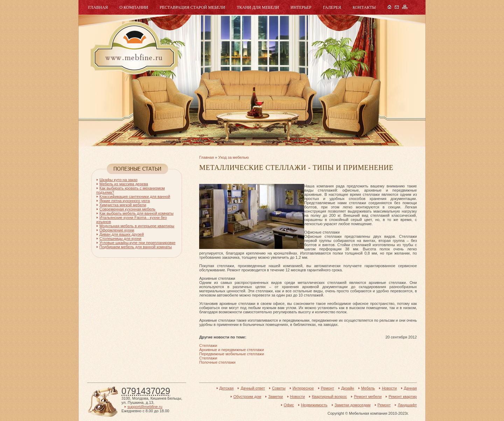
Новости (389, 388)
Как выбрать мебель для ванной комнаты (136, 213)
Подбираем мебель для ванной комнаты (136, 247)
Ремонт (328, 388)
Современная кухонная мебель (127, 209)
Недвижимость (314, 405)
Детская (227, 388)
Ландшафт (407, 405)
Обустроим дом (247, 397)
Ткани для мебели (258, 7)
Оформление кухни (117, 230)
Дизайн (348, 388)
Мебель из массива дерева (124, 184)
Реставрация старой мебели (192, 7)
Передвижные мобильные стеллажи (232, 354)
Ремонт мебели (368, 397)
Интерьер (301, 7)
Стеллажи (208, 345)
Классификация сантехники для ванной (135, 197)
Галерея (332, 7)
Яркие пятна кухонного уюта (125, 201)
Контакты (364, 7)
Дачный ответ (253, 388)
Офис (289, 405)
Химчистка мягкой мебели (123, 205)
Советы (279, 388)
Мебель (133, 48)
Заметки (275, 397)
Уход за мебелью (233, 157)
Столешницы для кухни (120, 238)
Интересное (303, 388)
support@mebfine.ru (145, 407)
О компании (134, 7)
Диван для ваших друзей (122, 234)
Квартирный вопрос (329, 397)
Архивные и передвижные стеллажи (232, 350)
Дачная (410, 388)
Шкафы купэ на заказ (118, 180)
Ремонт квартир (403, 397)
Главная (98, 7)
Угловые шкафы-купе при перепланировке (137, 243)
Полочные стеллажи (217, 362)
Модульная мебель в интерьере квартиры (137, 226)
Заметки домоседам (353, 405)
